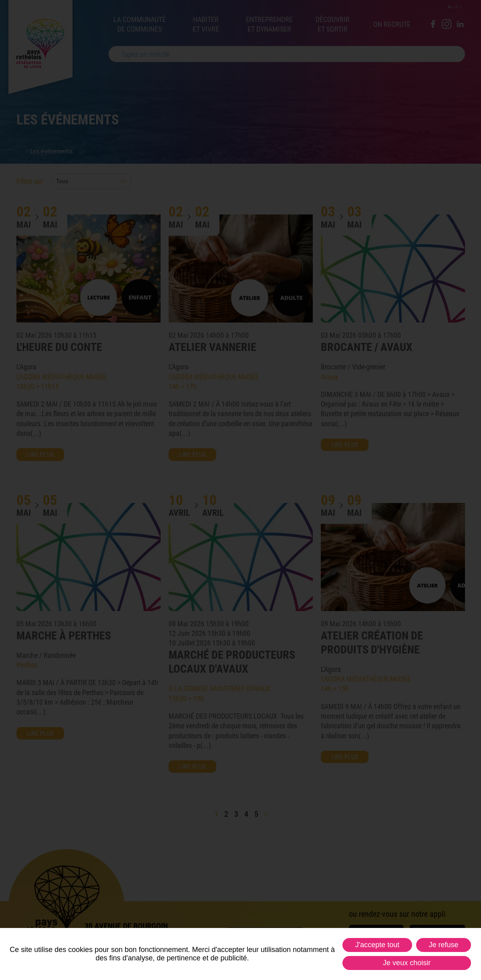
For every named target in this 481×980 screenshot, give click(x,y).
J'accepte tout (377, 945)
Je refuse (443, 945)
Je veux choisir (407, 963)
